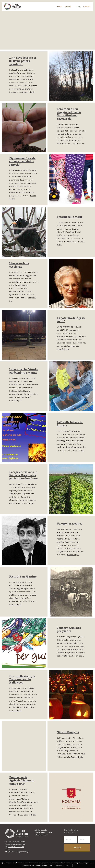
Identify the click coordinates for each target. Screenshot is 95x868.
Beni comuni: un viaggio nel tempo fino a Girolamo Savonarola (69, 114)
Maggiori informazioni (63, 865)
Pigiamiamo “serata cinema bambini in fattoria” (22, 161)
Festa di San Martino (23, 577)
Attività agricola (41, 835)
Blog (78, 6)
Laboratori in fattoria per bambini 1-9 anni (23, 371)
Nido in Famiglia (68, 732)
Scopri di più (28, 92)
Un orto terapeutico (70, 524)
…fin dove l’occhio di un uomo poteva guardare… (23, 61)
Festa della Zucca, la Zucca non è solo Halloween (22, 679)
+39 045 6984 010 (16, 847)
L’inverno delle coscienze (19, 265)
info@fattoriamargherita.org (16, 852)
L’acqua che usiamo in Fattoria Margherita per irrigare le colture (23, 475)
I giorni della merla (70, 217)
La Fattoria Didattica (43, 832)
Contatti (87, 6)
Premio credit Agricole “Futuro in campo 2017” (22, 781)
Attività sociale (41, 830)
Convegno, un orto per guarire (69, 629)
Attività (68, 6)
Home (60, 6)
